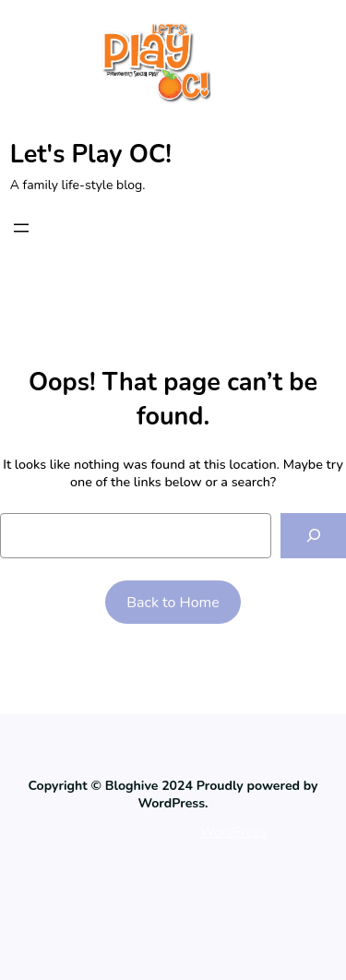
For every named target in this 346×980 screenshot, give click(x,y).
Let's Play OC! (91, 155)
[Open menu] (21, 228)
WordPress (233, 832)
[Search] (313, 536)
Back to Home (173, 603)
